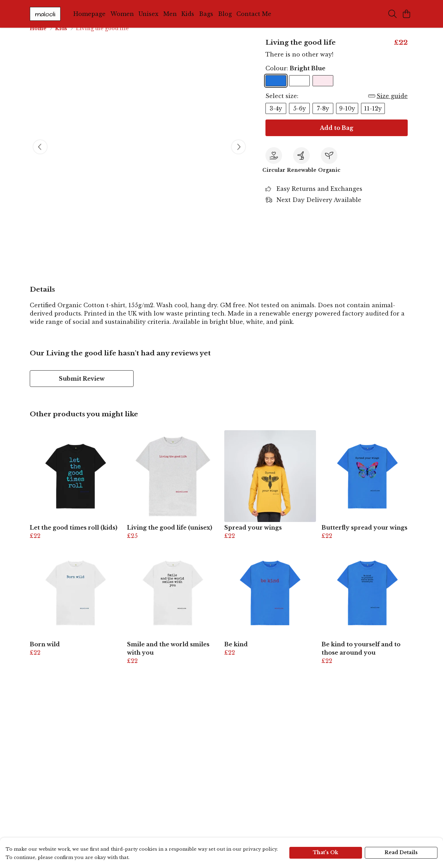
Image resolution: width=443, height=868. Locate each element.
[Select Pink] (323, 89)
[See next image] (238, 155)
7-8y (323, 117)
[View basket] (406, 14)
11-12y (373, 117)
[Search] (392, 14)
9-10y (347, 117)
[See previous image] (40, 155)
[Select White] (299, 89)
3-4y (276, 117)
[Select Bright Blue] (276, 89)
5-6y (300, 117)
